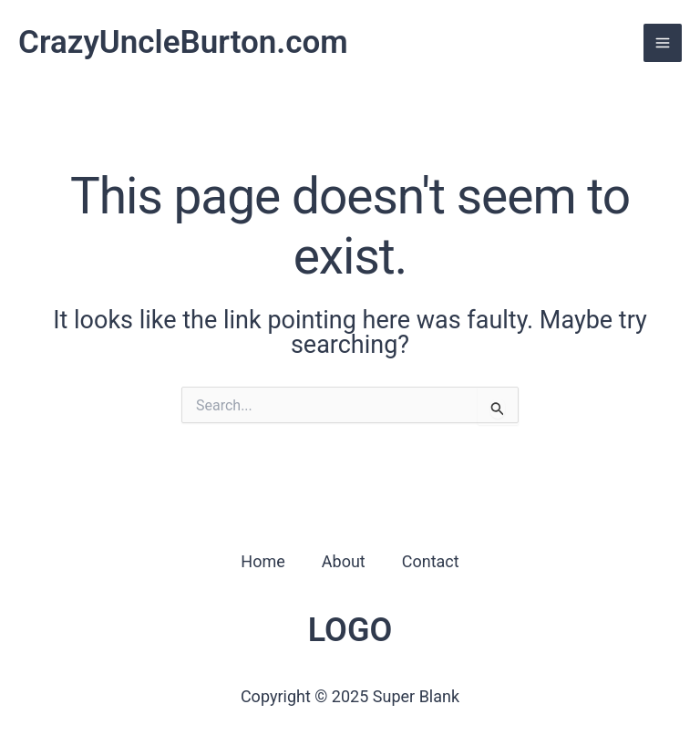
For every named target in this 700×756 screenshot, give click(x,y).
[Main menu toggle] (663, 43)
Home (262, 561)
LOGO (350, 630)
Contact (431, 561)
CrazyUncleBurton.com (183, 42)
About (344, 561)
